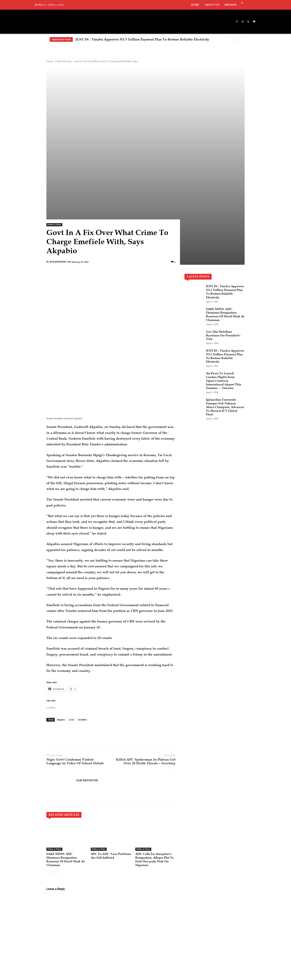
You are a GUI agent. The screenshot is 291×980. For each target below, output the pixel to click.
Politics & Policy (63, 61)
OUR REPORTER (58, 196)
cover (72, 610)
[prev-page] (49, 767)
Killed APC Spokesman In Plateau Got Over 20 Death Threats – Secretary (146, 652)
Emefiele (82, 610)
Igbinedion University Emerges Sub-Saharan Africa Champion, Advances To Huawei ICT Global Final (223, 344)
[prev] (233, 39)
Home (50, 61)
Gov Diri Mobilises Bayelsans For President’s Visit (221, 269)
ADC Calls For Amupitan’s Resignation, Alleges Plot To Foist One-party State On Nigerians (154, 752)
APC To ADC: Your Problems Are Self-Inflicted (106, 748)
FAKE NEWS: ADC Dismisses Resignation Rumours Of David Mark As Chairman (66, 750)
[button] (242, 3)
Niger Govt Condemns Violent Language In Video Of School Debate (75, 652)
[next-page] (55, 767)
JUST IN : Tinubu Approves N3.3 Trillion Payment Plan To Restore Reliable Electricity (142, 39)
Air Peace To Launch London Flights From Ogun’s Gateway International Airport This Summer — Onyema (222, 316)
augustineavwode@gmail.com (55, 937)
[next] (239, 39)
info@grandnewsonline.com (70, 932)
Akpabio (61, 610)
